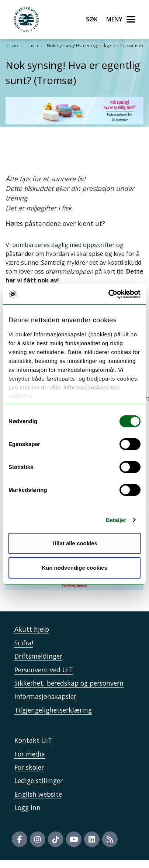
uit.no (12, 45)
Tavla (32, 45)
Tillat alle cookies (74, 543)
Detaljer (116, 520)
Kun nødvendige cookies (74, 568)
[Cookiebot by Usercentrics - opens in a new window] (108, 294)
